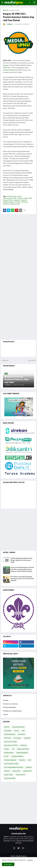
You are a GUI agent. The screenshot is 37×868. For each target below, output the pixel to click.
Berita (19, 196)
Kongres (6, 65)
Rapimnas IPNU (15, 204)
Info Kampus (17, 738)
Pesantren (22, 760)
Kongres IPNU (28, 198)
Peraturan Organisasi (10, 760)
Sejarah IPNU (16, 771)
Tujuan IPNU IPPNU (10, 778)
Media (6, 837)
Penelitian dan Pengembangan (12, 711)
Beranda (6, 10)
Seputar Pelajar (8, 775)
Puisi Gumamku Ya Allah (11, 764)
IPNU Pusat (7, 738)
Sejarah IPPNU (27, 771)
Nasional (24, 200)
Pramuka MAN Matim (10, 707)
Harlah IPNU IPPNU (10, 734)
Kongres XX (17, 200)
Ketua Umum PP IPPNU (11, 745)
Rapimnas (6, 204)
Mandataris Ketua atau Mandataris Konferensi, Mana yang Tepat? (17, 380)
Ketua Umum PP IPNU (10, 198)
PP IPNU (17, 202)
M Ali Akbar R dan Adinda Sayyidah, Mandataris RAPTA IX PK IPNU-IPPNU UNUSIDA (22, 579)
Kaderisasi (27, 738)
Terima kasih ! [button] (8, 864)
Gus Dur (16, 731)
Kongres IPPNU (8, 200)
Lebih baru (5, 360)
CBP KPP (7, 727)
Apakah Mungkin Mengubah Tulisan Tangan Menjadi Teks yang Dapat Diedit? (22, 560)
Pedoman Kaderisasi (17, 756)
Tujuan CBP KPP (20, 775)
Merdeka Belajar (9, 753)
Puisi (29, 760)
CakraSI (5, 715)
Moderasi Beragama (22, 753)
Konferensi (23, 745)
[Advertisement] (18, 277)
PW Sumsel (24, 202)
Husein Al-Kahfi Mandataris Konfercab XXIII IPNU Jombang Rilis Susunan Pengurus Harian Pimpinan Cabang (22, 569)
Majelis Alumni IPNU (23, 749)
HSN (23, 731)
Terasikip (6, 700)
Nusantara (7, 841)
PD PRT (6, 756)
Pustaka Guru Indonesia (10, 704)
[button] (2, 3)
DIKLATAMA (8, 731)
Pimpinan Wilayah (9, 70)
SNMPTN (7, 771)
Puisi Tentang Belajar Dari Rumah (14, 767)
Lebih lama (32, 360)
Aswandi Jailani (14, 10)
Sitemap (30, 860)
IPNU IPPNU (22, 734)
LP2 (13, 749)
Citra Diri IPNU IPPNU (18, 727)
